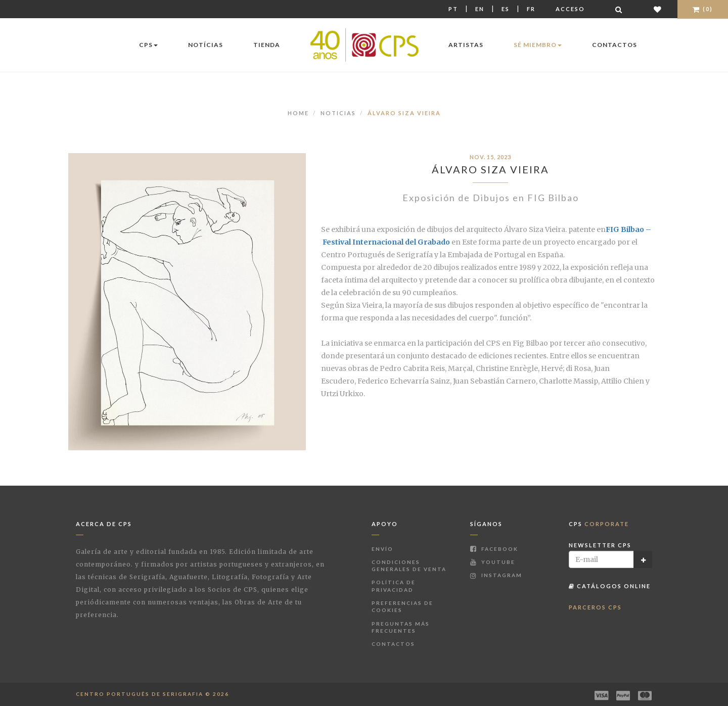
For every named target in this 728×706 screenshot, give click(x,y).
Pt (453, 9)
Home (298, 113)
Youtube (493, 562)
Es (506, 9)
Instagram (496, 575)
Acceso (570, 9)
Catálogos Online (610, 586)
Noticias (338, 113)
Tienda (267, 45)
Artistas (466, 45)
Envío (382, 549)
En (480, 9)
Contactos (615, 45)
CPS (148, 45)
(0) (703, 9)
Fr (531, 9)
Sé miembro (538, 45)
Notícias (206, 45)
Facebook (494, 549)
